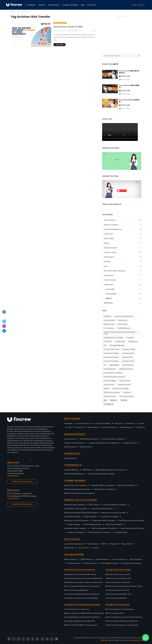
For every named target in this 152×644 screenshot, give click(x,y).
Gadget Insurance (123, 248)
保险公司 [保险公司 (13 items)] (114, 400)
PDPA (104, 544)
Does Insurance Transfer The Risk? (68, 27)
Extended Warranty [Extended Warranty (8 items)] (117, 345)
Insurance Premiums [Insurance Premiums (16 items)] (111, 357)
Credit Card (123, 234)
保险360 (123, 298)
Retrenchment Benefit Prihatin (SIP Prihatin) (81, 513)
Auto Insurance (123, 220)
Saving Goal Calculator (114, 524)
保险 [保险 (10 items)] (105, 400)
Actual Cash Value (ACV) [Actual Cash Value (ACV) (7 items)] (124, 316)
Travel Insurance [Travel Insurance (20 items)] (110, 396)
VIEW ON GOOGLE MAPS (22, 482)
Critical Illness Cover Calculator (76, 509)
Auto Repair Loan (71, 458)
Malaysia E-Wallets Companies (103, 485)
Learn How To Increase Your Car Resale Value (81, 598)
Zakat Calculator (74, 524)
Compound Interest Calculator (104, 520)
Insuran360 (123, 289)
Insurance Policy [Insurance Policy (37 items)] (128, 353)
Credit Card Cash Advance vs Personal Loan (122, 625)
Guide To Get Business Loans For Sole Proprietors (124, 617)
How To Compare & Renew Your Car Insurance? (82, 586)
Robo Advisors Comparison (104, 489)
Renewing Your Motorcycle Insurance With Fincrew (83, 578)
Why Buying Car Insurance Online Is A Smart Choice (83, 582)
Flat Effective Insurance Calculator (132, 520)
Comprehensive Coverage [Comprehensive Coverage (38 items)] (113, 337)
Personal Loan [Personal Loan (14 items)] (125, 381)
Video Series (123, 284)
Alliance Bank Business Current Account (110, 470)
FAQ (70, 427)
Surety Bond (123, 275)
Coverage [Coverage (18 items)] (130, 337)
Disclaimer (114, 544)
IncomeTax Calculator (72, 516)
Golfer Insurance (86, 447)
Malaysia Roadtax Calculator (75, 505)
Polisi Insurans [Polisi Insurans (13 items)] (109, 384)
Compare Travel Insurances (74, 443)
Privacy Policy (127, 544)
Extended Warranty (71, 470)
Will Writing (123, 303)
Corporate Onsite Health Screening (101, 474)
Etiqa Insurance (74, 563)
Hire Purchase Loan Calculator (99, 532)
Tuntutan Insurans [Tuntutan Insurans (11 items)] (126, 396)
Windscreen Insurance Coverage (113, 513)
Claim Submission (126, 427)
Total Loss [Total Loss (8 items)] (127, 392)
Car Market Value (121, 532)
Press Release (92, 544)
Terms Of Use (83, 548)
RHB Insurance (86, 559)
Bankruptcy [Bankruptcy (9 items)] (123, 320)
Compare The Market (103, 423)
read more (59, 45)
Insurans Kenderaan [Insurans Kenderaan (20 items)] (111, 361)
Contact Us (141, 427)
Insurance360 (123, 294)
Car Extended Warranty (123, 229)
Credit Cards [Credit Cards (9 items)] (120, 341)
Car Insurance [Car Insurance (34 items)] (109, 328)
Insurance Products (83, 423)
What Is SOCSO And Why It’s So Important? (81, 625)
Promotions (130, 423)
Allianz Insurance (70, 559)
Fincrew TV (92, 5)
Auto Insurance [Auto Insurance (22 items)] (109, 320)
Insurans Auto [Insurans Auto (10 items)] (128, 357)
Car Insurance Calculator (110, 516)
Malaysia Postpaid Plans (127, 485)
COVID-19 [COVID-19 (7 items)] (108, 341)
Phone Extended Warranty (74, 474)
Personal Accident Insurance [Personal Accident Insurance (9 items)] (114, 377)
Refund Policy (69, 548)
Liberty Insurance (90, 563)
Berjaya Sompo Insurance (132, 563)
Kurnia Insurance (102, 559)
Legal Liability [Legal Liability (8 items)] (114, 365)
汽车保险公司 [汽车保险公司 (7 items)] (109, 404)
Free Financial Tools (108, 427)
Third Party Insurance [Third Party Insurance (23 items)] (112, 392)
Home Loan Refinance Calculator (133, 528)
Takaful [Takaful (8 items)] (106, 388)
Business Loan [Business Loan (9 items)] (109, 324)
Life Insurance (123, 257)
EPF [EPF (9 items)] (105, 345)
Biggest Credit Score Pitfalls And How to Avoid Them (84, 613)
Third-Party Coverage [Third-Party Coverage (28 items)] (120, 388)
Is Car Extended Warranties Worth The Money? (82, 594)
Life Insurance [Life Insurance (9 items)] (128, 365)
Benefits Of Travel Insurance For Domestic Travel (124, 586)
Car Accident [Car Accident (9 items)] (123, 324)
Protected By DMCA (137, 640)
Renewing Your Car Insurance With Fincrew (80, 574)
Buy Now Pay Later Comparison (76, 485)
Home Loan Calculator (76, 532)
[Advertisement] (122, 33)
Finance (123, 243)
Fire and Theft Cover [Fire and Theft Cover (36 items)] (111, 349)
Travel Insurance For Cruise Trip (117, 590)
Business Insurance (123, 225)
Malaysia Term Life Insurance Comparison (80, 493)
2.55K (93, 31)
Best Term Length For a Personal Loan (119, 609)
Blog (83, 5)
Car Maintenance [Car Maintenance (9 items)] (124, 328)
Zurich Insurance (136, 559)
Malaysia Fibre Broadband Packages (77, 489)
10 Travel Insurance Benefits (116, 598)
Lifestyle (123, 261)
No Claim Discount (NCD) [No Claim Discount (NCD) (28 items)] (113, 373)
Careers (141, 423)
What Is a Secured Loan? (114, 613)
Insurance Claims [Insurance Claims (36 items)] (129, 349)
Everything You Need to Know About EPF (80, 621)
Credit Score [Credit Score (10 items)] (133, 341)
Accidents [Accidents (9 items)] (107, 316)
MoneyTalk (126, 76)
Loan (123, 266)
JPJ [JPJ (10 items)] (105, 365)
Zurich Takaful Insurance (110, 563)
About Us (118, 423)
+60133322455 (13, 498)
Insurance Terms (60, 23)
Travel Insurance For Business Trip (118, 578)
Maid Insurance (70, 447)
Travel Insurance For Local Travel (118, 582)
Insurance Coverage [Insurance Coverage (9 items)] (111, 353)
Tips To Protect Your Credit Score (77, 609)
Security (96, 548)
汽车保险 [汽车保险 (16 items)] (124, 400)
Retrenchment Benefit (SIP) (102, 509)
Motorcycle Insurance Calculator (76, 520)
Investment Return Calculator (75, 528)
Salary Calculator (90, 516)
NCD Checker (94, 505)
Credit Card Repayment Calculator (103, 528)
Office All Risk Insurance (89, 439)
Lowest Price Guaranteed (74, 544)
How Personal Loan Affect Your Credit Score (122, 621)
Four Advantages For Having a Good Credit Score (82, 617)
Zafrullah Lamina (61, 31)
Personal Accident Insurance (123, 271)
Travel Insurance (123, 280)
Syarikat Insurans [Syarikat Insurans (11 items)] (124, 384)
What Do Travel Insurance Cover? (118, 574)
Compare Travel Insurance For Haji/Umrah (104, 443)
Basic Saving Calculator (93, 524)
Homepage (31, 5)
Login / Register (138, 5)
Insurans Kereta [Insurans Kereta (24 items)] (128, 361)
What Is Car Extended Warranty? (76, 590)
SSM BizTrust (106, 640)
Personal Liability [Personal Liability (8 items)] (110, 381)
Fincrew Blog (93, 427)
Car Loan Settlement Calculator (115, 505)
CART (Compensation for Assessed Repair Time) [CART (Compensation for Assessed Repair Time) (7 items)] (119, 333)
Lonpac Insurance (119, 559)
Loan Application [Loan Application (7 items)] (110, 369)
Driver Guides (123, 238)
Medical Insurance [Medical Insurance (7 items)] (126, 369)
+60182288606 (13, 476)
